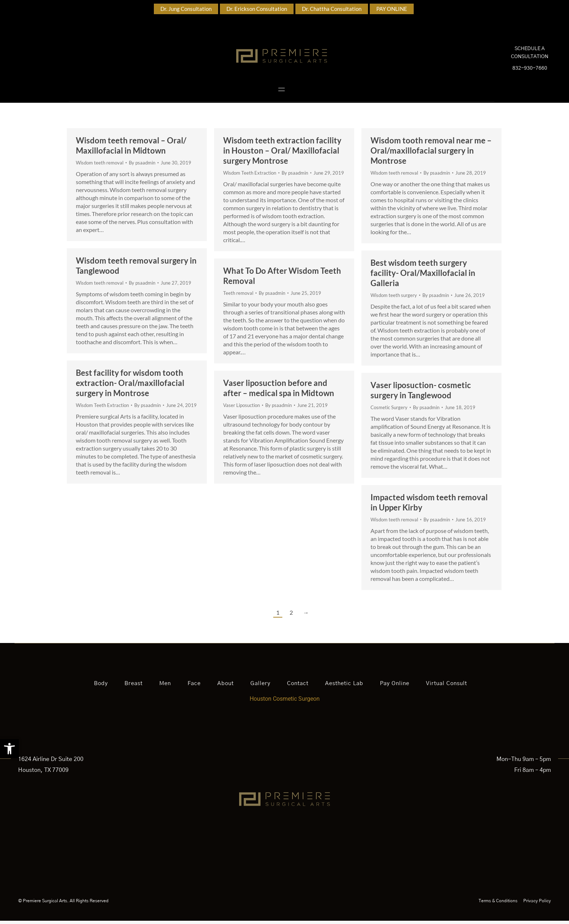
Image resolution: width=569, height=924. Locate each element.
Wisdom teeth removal (100, 166)
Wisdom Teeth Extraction (250, 176)
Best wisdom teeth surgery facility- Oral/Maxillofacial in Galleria (423, 276)
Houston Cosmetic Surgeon (285, 702)
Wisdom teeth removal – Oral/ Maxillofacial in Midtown (131, 149)
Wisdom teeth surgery (394, 298)
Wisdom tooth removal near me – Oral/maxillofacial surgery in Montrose (431, 154)
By (142, 166)
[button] (9, 749)
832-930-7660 (530, 70)
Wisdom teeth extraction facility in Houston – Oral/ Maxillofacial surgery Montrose (282, 154)
